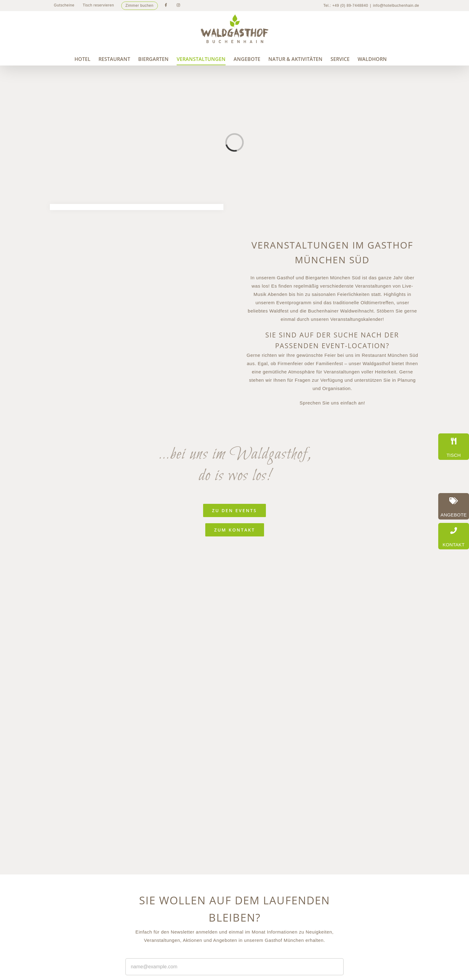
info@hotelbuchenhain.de (396, 6)
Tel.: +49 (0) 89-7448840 (346, 6)
